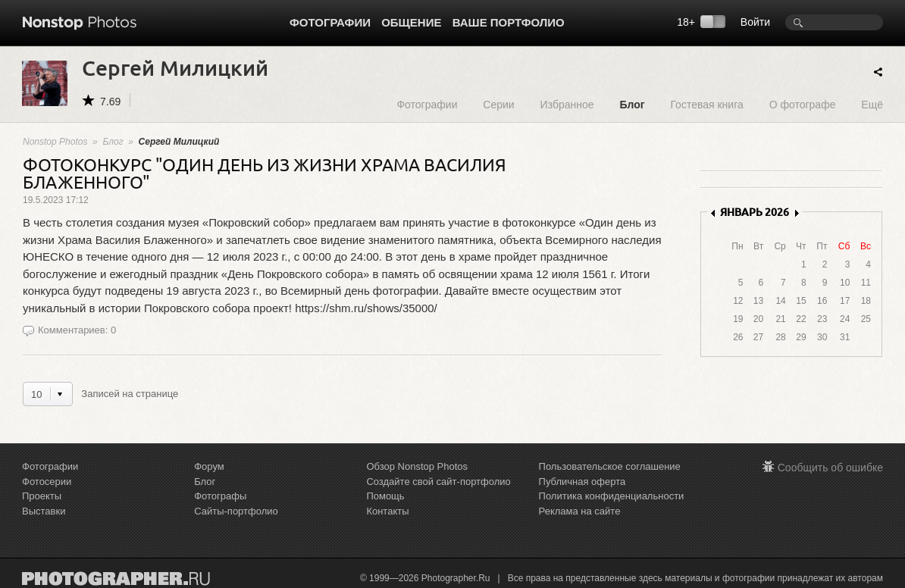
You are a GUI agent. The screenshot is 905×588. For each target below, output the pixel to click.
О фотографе (803, 104)
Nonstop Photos (55, 142)
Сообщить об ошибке (830, 468)
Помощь (385, 496)
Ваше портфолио (509, 22)
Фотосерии (47, 482)
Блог (632, 104)
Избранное (567, 104)
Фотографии (330, 22)
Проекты (42, 496)
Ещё (872, 104)
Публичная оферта (582, 482)
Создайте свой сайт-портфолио (438, 482)
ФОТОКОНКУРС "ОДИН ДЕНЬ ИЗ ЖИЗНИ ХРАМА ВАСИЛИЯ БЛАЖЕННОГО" (265, 173)
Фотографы (220, 496)
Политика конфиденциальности (612, 496)
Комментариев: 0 (77, 330)
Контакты (387, 511)
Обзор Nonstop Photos (417, 466)
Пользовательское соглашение (610, 466)
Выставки (44, 511)
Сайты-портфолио (236, 511)
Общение (411, 22)
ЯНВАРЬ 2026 (755, 212)
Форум (209, 466)
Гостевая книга (706, 104)
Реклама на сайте (580, 511)
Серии (498, 104)
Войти (755, 22)
